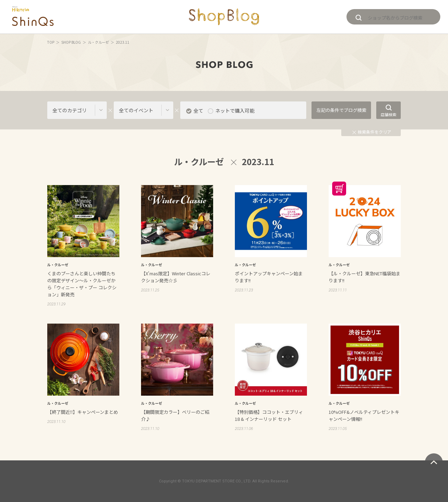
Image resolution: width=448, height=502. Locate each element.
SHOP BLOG (71, 42)
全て (198, 111)
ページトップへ (434, 462)
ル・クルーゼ (98, 42)
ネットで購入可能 (235, 111)
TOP (51, 42)
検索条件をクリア (372, 132)
